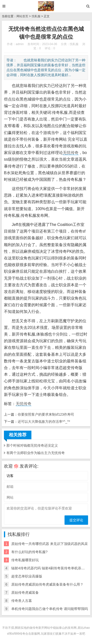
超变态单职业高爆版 (27, 576)
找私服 (36, 16)
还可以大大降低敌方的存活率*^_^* (44, 422)
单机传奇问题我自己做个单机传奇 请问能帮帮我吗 (50, 609)
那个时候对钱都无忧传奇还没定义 (32, 445)
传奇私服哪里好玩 (25, 560)
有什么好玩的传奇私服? (29, 552)
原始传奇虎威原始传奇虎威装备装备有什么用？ (47, 584)
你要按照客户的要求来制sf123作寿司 (46, 414)
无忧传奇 (71, 153)
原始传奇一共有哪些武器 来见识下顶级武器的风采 (50, 544)
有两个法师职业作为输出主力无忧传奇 (36, 453)
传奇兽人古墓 (22, 601)
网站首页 (22, 16)
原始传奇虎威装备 (25, 593)
